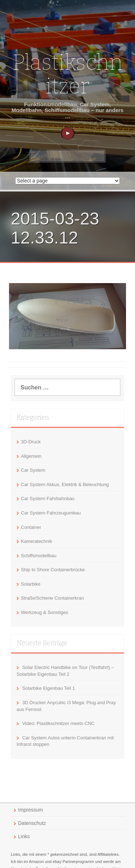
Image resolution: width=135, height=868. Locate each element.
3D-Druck (31, 442)
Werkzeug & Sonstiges (44, 612)
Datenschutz (32, 823)
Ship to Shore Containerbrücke (53, 570)
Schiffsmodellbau (39, 556)
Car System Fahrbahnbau (48, 498)
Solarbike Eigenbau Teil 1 (49, 688)
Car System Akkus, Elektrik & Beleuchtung (65, 484)
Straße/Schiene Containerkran (52, 598)
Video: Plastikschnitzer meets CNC (58, 723)
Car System (33, 470)
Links (24, 836)
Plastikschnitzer (67, 74)
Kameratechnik (37, 541)
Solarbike (31, 584)
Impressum (30, 810)
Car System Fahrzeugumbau (51, 513)
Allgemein (31, 456)
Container (31, 527)
